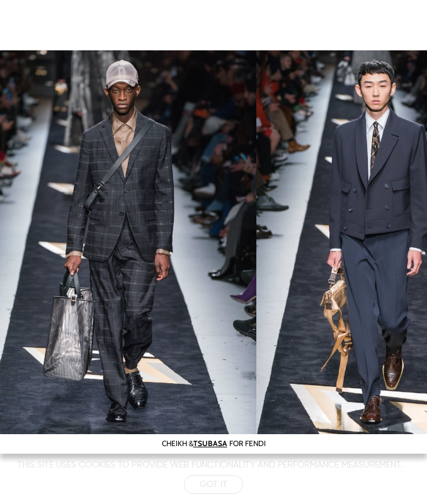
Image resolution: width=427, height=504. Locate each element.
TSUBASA (210, 443)
